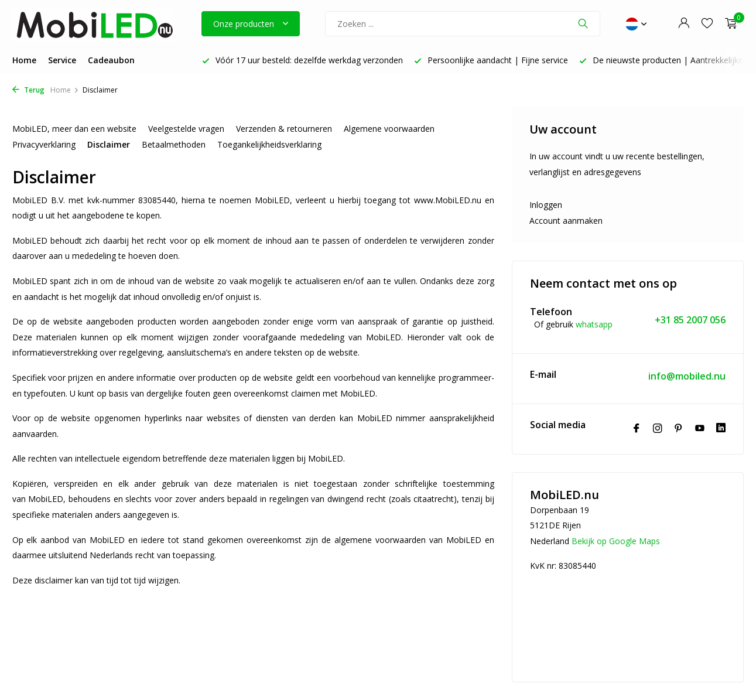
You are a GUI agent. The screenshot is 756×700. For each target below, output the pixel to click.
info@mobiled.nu (687, 376)
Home (24, 60)
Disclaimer (109, 144)
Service (62, 60)
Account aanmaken (566, 221)
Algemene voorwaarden (389, 129)
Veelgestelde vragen (186, 129)
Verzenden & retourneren (284, 129)
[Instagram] (658, 429)
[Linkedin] (721, 429)
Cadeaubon (111, 60)
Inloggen (546, 205)
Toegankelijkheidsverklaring (269, 144)
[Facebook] (637, 429)
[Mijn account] (684, 24)
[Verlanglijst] (707, 24)
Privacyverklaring (44, 144)
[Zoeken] (463, 24)
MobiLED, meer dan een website (74, 129)
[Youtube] (700, 429)
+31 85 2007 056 (690, 320)
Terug (28, 90)
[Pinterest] (679, 429)
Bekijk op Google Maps (616, 541)
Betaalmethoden (174, 144)
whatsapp (594, 324)
